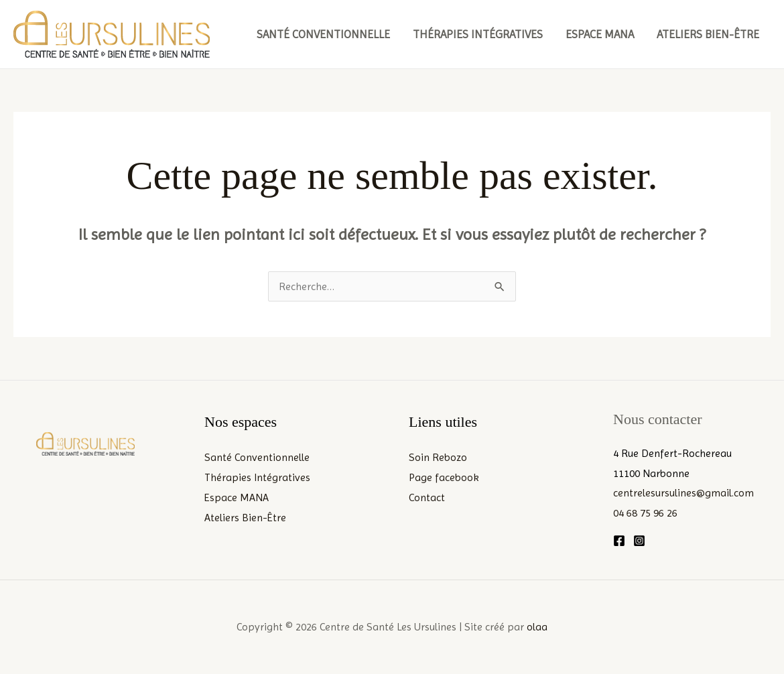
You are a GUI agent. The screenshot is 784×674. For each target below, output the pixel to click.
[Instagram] (639, 541)
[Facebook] (619, 541)
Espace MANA (600, 34)
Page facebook (444, 477)
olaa (537, 627)
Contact (427, 497)
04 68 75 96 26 (645, 513)
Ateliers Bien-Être (708, 34)
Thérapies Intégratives (478, 34)
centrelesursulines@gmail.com (683, 493)
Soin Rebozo (438, 457)
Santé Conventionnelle (323, 34)
